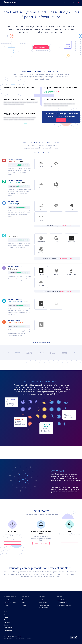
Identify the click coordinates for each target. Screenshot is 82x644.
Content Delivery (14, 183)
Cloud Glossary (8, 628)
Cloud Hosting (13, 204)
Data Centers (43, 603)
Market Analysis (61, 600)
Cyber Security (13, 161)
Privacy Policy (18, 636)
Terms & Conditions (9, 636)
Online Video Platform (16, 323)
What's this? (59, 92)
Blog (5, 615)
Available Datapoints (10, 603)
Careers (6, 625)
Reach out (61, 120)
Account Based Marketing (64, 605)
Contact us (7, 617)
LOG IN (77, 3)
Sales (23, 603)
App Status (7, 623)
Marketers (24, 600)
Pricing (6, 605)
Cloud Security (43, 608)
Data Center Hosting (15, 302)
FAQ (5, 620)
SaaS (10, 236)
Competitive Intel (62, 603)
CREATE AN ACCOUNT (41, 47)
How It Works (8, 600)
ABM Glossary (8, 630)
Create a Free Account (69, 226)
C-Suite (24, 605)
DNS (10, 269)
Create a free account (12, 543)
